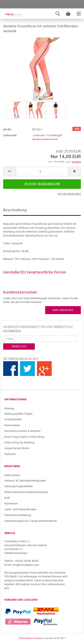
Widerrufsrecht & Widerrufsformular (26, 492)
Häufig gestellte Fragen (18, 414)
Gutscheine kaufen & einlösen (22, 431)
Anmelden (19, 346)
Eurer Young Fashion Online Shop (24, 437)
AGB (7, 498)
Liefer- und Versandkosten (20, 509)
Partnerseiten (12, 425)
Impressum (11, 503)
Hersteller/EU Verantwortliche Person (35, 272)
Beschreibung (15, 210)
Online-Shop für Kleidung (19, 442)
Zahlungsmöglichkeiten (19, 486)
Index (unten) (12, 475)
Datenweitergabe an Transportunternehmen (31, 521)
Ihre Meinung (63, 310)
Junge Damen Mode (17, 448)
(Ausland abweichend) (45, 139)
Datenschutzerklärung (18, 515)
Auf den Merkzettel (69, 194)
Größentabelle (13, 419)
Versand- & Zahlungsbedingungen (25, 481)
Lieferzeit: (10, 135)
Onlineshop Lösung (30, 638)
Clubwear (10, 454)
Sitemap (9, 408)
